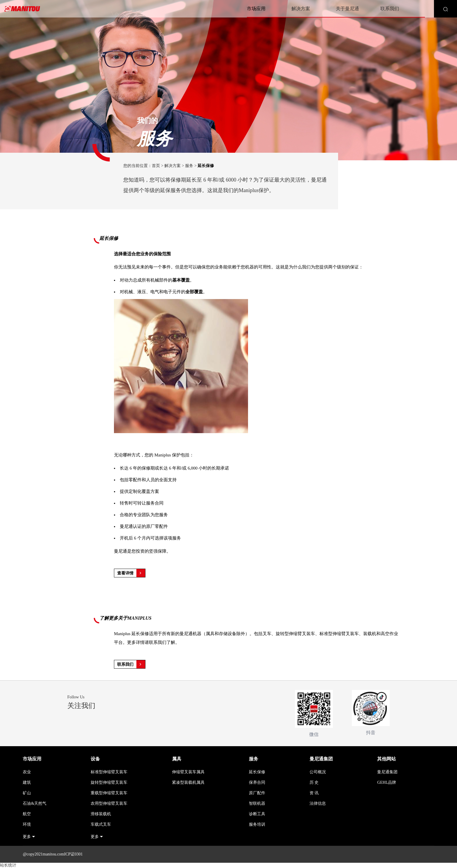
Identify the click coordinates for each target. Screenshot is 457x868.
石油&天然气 (35, 803)
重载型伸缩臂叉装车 (109, 793)
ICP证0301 (73, 854)
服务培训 (257, 824)
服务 (189, 166)
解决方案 (301, 9)
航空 (27, 814)
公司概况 (318, 772)
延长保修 (257, 772)
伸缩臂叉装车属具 (188, 772)
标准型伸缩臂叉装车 (109, 772)
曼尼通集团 (321, 759)
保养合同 (257, 782)
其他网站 (386, 759)
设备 (95, 759)
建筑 (27, 782)
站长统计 (8, 865)
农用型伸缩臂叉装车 (109, 803)
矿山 (27, 793)
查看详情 (131, 573)
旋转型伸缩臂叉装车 (109, 782)
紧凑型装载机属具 (188, 782)
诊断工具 (257, 814)
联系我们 (390, 9)
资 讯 (314, 793)
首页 (156, 166)
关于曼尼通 (347, 9)
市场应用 (256, 9)
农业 (27, 772)
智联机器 (257, 803)
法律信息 (318, 803)
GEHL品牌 (387, 782)
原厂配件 (257, 793)
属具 (177, 759)
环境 (27, 824)
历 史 (314, 782)
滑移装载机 (101, 814)
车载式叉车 (101, 824)
